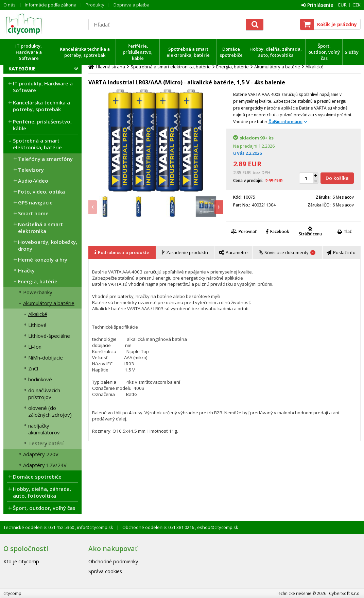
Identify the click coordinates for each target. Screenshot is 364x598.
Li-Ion (35, 347)
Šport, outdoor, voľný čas (324, 52)
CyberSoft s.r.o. (345, 593)
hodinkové (40, 379)
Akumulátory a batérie (49, 303)
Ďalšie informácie (285, 122)
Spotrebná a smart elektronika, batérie (188, 52)
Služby (352, 52)
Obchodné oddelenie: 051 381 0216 (159, 527)
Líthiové (37, 325)
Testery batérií (46, 443)
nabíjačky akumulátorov (44, 429)
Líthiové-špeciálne (49, 336)
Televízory (31, 170)
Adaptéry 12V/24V (45, 465)
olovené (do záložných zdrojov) (50, 411)
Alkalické (38, 314)
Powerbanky (38, 292)
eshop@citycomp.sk (217, 527)
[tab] (122, 253)
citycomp (42, 24)
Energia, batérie (38, 281)
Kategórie (22, 69)
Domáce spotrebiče (231, 52)
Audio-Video (33, 181)
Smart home (33, 213)
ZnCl (33, 368)
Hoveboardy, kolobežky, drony (48, 245)
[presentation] (93, 207)
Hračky (26, 270)
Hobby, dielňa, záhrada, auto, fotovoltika (276, 52)
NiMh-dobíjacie (46, 358)
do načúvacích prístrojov (44, 394)
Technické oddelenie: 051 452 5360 (39, 527)
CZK (357, 5)
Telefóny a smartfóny (45, 159)
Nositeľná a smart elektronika (40, 228)
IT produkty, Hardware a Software (29, 52)
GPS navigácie (35, 202)
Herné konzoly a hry (43, 260)
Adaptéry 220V (41, 454)
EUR (342, 5)
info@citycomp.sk (95, 527)
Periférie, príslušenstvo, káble (138, 52)
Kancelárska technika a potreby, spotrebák (85, 52)
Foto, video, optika (41, 192)
